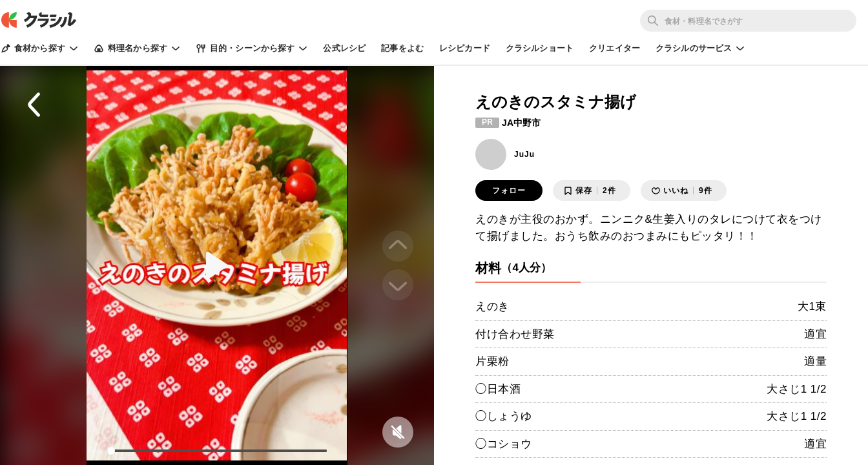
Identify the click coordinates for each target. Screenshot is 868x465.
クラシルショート (540, 48)
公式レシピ (344, 48)
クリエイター (615, 48)
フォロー (509, 191)
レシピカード (465, 48)
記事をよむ (402, 48)
